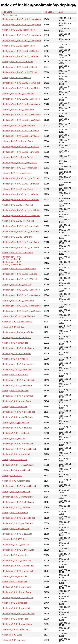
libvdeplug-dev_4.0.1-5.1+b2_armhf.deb (21, 131)
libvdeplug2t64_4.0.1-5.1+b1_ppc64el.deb (21, 306)
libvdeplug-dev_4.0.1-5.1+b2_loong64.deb (22, 19)
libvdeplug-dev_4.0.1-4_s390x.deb (18, 348)
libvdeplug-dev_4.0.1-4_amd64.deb (18, 380)
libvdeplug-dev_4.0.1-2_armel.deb (18, 598)
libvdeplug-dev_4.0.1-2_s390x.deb (18, 502)
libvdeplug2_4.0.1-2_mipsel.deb (17, 560)
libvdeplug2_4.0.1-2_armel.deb (16, 608)
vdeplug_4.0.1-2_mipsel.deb (15, 555)
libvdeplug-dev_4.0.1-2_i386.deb (17, 534)
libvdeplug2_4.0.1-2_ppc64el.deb (18, 523)
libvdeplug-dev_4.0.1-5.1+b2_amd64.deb (21, 99)
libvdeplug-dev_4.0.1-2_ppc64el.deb (19, 518)
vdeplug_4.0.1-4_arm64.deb (15, 343)
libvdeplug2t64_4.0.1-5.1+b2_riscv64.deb (21, 88)
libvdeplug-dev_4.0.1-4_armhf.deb (18, 396)
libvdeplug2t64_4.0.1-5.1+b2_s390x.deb (21, 56)
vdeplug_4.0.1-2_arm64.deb (15, 576)
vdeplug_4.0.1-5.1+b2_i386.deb (17, 78)
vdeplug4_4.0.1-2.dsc (12, 635)
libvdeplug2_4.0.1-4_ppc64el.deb (18, 417)
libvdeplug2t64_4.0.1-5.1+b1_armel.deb (20, 226)
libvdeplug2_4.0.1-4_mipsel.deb (17, 369)
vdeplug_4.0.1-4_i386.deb (14, 438)
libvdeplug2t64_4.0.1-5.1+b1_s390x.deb (21, 194)
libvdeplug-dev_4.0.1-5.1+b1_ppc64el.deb (21, 311)
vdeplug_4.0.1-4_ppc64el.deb (16, 422)
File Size (48, 12)
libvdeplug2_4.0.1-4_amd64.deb (17, 385)
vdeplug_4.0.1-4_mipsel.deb (15, 375)
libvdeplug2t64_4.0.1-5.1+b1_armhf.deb (21, 242)
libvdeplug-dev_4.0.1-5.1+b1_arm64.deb (21, 184)
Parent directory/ (10, 15)
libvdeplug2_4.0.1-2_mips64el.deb (18, 497)
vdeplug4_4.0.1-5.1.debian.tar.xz (17, 322)
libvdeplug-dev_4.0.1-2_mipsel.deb (18, 550)
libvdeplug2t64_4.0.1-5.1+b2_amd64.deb (21, 104)
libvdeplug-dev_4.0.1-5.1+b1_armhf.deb (21, 247)
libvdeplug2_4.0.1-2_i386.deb (16, 544)
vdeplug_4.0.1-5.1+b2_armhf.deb (18, 141)
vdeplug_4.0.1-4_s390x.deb (15, 359)
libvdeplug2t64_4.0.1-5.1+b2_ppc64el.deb (21, 120)
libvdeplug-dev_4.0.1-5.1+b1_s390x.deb (21, 200)
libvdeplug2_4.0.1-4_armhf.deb (17, 401)
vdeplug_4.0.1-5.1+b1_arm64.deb (18, 189)
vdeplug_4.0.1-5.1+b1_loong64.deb (19, 46)
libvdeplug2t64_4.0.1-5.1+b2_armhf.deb (21, 136)
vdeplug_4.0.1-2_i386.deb (14, 539)
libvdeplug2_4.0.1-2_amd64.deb (17, 624)
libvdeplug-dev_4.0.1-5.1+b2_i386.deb (20, 67)
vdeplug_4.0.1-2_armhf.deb (15, 582)
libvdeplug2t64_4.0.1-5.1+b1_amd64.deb (21, 290)
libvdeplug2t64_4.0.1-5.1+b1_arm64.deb (21, 178)
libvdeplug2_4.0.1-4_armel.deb (16, 454)
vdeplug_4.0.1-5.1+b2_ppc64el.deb (18, 125)
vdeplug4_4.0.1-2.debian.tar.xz (16, 629)
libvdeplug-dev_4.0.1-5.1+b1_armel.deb (20, 231)
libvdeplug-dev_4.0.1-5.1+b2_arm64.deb (21, 147)
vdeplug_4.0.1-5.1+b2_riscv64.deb (18, 93)
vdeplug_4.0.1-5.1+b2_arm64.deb (18, 157)
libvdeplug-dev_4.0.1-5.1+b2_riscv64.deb (21, 83)
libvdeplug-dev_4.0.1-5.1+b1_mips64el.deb (12, 263)
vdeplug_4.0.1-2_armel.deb (15, 603)
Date (61, 12)
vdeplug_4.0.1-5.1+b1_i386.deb (17, 285)
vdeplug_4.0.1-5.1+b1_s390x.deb (18, 205)
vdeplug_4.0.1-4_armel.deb (15, 460)
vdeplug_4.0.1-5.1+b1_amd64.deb (18, 300)
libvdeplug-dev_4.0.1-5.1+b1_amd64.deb (21, 295)
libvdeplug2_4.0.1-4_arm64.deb (17, 338)
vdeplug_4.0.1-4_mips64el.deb (16, 470)
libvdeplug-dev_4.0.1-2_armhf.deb (18, 571)
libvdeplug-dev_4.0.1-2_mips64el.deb (19, 486)
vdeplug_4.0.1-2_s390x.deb (15, 513)
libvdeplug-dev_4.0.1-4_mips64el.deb (19, 449)
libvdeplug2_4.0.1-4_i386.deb (16, 433)
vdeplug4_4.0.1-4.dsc (12, 476)
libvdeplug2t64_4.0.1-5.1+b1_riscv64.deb (21, 210)
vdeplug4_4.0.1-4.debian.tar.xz (16, 481)
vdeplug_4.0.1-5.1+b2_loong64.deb (19, 30)
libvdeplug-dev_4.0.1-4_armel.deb (18, 444)
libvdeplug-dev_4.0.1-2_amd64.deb (18, 614)
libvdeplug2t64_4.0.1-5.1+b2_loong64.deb (22, 25)
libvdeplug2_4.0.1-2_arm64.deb (17, 587)
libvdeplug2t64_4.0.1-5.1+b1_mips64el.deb (12, 258)
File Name (7, 12)
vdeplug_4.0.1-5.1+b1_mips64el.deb (19, 269)
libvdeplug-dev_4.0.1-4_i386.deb (17, 428)
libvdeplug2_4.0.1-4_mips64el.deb (18, 465)
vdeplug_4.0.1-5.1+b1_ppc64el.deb (18, 316)
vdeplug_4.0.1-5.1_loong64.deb (17, 173)
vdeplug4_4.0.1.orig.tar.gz (14, 640)
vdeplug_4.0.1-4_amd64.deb (15, 391)
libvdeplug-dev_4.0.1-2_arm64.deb (18, 566)
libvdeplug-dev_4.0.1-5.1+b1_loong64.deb (22, 35)
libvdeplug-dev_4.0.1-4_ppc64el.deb (19, 412)
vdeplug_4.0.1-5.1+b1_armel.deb (17, 237)
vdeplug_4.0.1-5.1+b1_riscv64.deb (18, 221)
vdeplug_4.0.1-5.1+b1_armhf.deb (18, 253)
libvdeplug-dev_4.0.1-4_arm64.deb (18, 332)
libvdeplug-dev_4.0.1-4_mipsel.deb (18, 364)
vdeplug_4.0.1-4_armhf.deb (15, 407)
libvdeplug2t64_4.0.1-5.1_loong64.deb (20, 168)
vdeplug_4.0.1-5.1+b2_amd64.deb (18, 109)
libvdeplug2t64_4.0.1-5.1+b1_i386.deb (20, 274)
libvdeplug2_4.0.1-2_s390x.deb (17, 507)
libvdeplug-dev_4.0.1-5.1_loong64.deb (20, 163)
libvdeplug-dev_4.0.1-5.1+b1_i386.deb (20, 279)
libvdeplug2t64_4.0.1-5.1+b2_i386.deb (20, 72)
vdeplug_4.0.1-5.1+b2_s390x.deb (18, 62)
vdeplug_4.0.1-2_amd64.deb (15, 619)
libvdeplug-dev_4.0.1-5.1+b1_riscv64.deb (21, 216)
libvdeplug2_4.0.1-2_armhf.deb (17, 592)
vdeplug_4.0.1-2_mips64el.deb (16, 492)
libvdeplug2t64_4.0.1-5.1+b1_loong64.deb (22, 41)
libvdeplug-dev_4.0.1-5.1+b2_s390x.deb (21, 51)
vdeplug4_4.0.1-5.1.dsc (13, 327)
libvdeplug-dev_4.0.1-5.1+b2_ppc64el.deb (21, 115)
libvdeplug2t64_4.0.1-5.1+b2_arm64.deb (21, 152)
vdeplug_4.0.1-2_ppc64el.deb (16, 529)
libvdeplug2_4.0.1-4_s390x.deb (17, 354)
